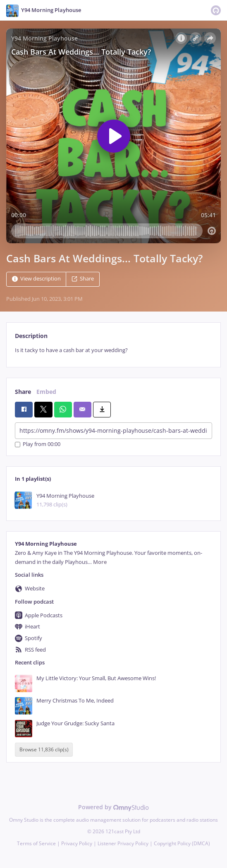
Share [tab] (23, 392)
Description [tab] (31, 336)
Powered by (113, 807)
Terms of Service (36, 843)
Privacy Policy (77, 843)
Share (83, 279)
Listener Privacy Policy (123, 843)
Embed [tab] (46, 392)
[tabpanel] (113, 350)
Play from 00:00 (38, 445)
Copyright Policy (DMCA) (182, 843)
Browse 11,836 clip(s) (44, 749)
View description (36, 279)
